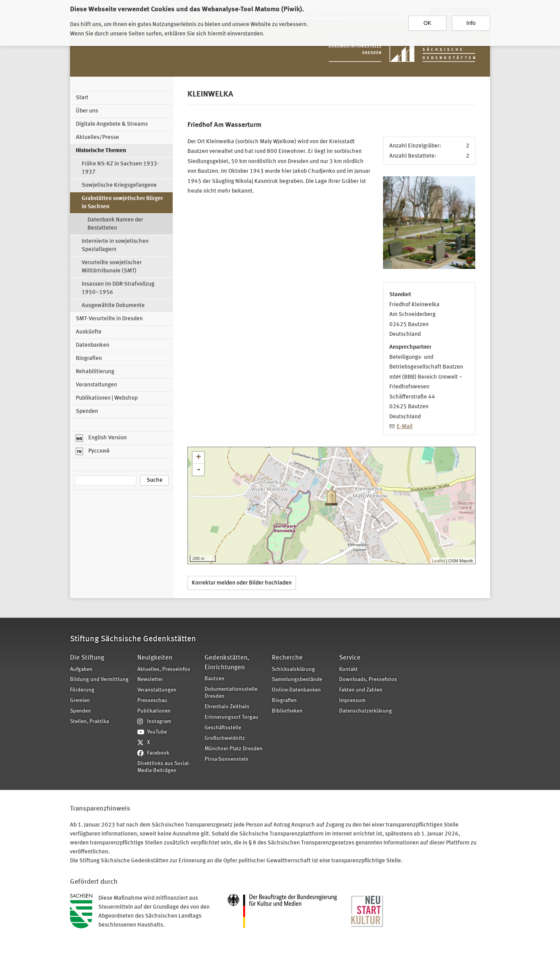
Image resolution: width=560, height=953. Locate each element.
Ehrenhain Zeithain (227, 707)
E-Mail (405, 427)
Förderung (82, 690)
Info (471, 23)
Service (350, 658)
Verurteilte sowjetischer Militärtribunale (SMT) (112, 267)
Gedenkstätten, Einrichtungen (227, 663)
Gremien (80, 701)
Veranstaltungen (96, 385)
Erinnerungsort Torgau (231, 717)
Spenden (87, 412)
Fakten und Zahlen (361, 690)
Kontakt (348, 670)
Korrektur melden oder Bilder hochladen (242, 583)
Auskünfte (89, 332)
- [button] (198, 470)
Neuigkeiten (155, 658)
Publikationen (154, 711)
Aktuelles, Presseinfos (164, 670)
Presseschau (152, 701)
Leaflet (438, 561)
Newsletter (150, 680)
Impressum (352, 701)
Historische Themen (101, 151)
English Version (101, 438)
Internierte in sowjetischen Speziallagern (115, 246)
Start (82, 98)
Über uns (87, 111)
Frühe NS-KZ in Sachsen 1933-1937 (120, 168)
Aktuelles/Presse (97, 138)
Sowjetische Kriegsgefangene (119, 185)
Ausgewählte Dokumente (113, 306)
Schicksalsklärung (293, 670)
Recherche (287, 658)
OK (427, 23)
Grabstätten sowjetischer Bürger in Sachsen (122, 203)
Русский (93, 451)
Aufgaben (81, 670)
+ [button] (199, 458)
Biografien (89, 359)
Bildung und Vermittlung (99, 680)
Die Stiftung (87, 658)
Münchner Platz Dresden (234, 749)
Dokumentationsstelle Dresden (231, 693)
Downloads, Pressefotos (368, 680)
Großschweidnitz (225, 738)
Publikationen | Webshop (107, 398)
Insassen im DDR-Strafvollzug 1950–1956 (118, 288)
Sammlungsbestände (297, 680)
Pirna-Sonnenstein (227, 759)
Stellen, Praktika (89, 722)
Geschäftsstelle (223, 728)
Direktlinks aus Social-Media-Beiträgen (164, 767)
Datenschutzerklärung (366, 711)
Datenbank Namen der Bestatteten (115, 224)
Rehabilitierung (95, 372)
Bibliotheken (287, 711)
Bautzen (214, 679)
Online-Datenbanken (296, 690)
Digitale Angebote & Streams (112, 124)
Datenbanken (93, 345)
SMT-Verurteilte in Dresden (109, 319)
